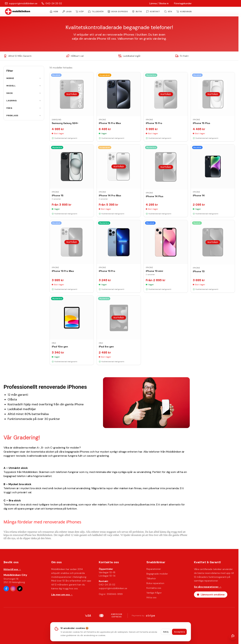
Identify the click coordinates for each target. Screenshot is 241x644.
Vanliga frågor (154, 593)
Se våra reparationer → (208, 587)
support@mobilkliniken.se (113, 588)
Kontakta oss (154, 588)
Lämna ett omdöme (211, 595)
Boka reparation (155, 583)
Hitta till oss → (12, 569)
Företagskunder (183, 3)
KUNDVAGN (184, 12)
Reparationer (154, 569)
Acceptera (179, 632)
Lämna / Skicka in (159, 3)
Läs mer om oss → (62, 595)
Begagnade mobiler (157, 574)
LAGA (67, 12)
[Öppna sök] (168, 12)
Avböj (166, 632)
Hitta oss (151, 597)
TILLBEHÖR (96, 12)
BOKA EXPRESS (118, 12)
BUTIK (137, 12)
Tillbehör (151, 578)
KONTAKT (153, 12)
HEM (54, 12)
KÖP (80, 12)
